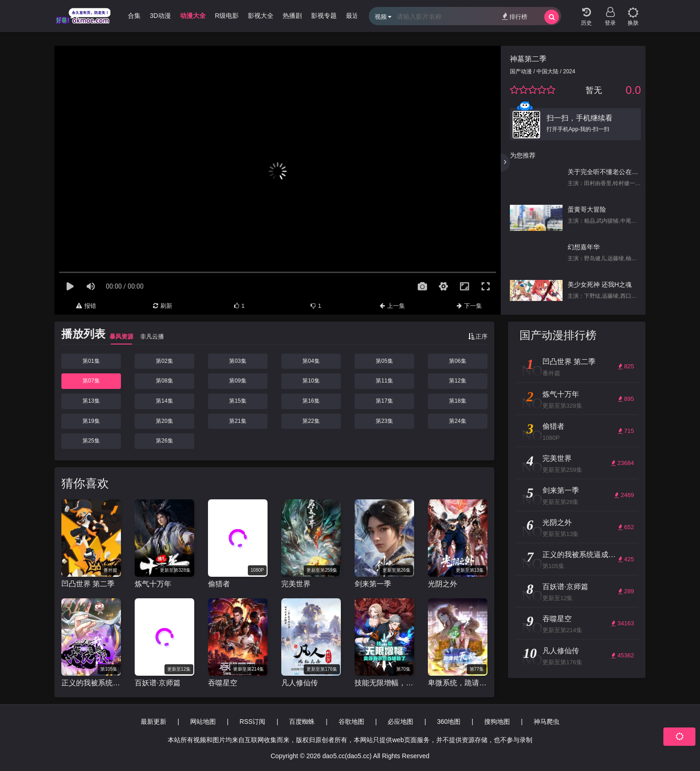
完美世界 (296, 584)
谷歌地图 (351, 722)
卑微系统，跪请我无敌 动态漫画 (458, 683)
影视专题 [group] (324, 16)
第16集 (311, 401)
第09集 (238, 381)
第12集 (457, 381)
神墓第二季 (528, 59)
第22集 (311, 421)
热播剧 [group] (292, 16)
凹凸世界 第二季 (88, 584)
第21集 (238, 421)
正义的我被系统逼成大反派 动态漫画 (91, 683)
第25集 (91, 441)
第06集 (457, 361)
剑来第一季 (373, 584)
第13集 (91, 401)
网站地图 (203, 722)
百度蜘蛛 (302, 722)
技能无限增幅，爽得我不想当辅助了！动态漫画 (384, 683)
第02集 (164, 361)
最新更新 (153, 722)
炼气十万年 (153, 584)
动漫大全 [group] (193, 16)
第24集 (457, 421)
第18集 (457, 401)
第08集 (164, 381)
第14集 (164, 401)
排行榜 (515, 16)
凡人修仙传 (300, 683)
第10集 (311, 381)
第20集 (164, 421)
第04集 (311, 361)
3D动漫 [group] (160, 16)
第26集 (164, 441)
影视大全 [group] (261, 16)
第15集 (238, 401)
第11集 (384, 381)
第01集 (91, 361)
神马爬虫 (547, 722)
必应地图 (400, 722)
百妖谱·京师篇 (158, 683)
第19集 (91, 421)
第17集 (384, 401)
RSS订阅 (253, 722)
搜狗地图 (497, 722)
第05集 (384, 361)
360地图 (449, 722)
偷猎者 (219, 584)
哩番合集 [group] (128, 16)
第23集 (384, 421)
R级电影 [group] (227, 16)
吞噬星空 (223, 683)
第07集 (91, 381)
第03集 (238, 361)
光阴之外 (443, 584)
